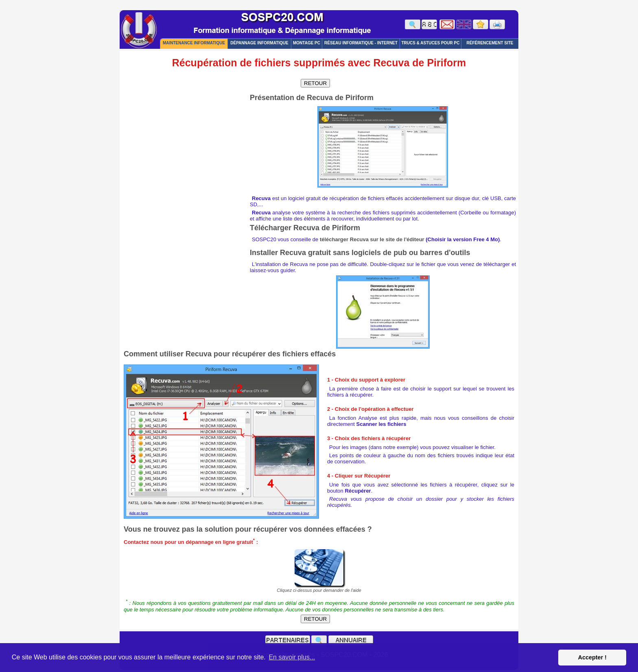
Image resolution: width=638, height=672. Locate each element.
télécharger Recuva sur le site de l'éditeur (372, 239)
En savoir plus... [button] (292, 657)
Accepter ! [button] (592, 657)
